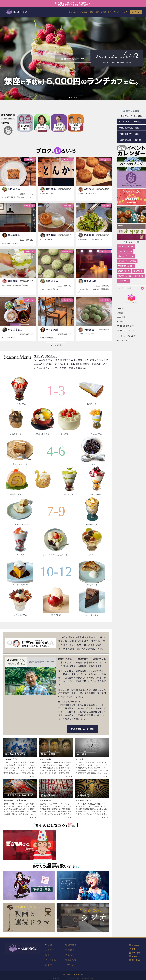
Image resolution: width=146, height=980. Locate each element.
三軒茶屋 (134, 945)
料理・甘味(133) (125, 251)
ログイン (136, 12)
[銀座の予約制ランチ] (73, 59)
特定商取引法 (88, 978)
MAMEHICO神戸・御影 (129, 134)
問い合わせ (135, 960)
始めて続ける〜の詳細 (83, 729)
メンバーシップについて (126, 336)
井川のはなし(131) (126, 256)
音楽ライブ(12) (125, 276)
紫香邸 (103, 12)
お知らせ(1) (123, 281)
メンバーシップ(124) (127, 261)
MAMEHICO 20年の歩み (126, 326)
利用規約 (56, 978)
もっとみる (56, 345)
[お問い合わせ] (110, 12)
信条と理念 (121, 317)
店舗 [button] (49, 945)
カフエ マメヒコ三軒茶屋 (130, 121)
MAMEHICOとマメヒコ (125, 330)
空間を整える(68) (126, 266)
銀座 (92, 12)
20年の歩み (71, 964)
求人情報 (120, 321)
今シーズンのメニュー (46, 356)
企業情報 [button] (71, 945)
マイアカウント (123, 340)
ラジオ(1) (139, 276)
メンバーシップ (120, 12)
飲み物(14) (138, 271)
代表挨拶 (120, 308)
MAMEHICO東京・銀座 (129, 128)
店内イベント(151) (126, 246)
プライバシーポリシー (71, 978)
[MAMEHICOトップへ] (16, 12)
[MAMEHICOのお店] (78, 12)
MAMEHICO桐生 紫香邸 (130, 140)
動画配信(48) (124, 271)
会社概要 (120, 313)
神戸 (97, 12)
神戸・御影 (51, 960)
